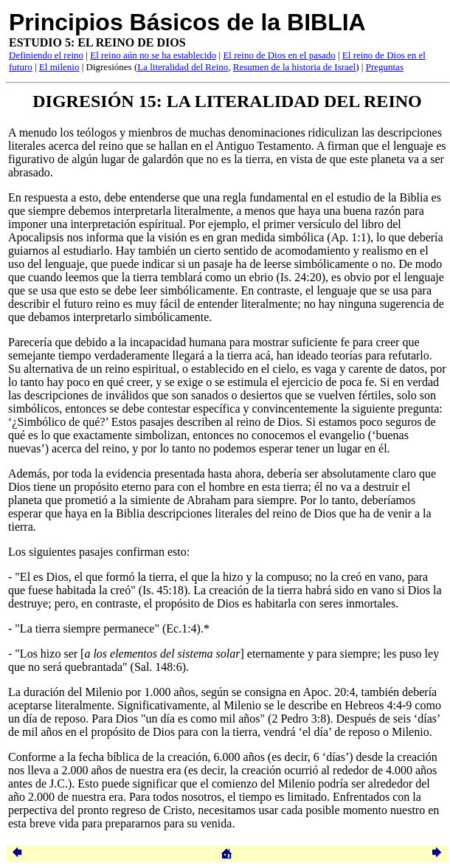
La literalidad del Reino (183, 67)
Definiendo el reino (46, 55)
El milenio (59, 67)
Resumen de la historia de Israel (294, 67)
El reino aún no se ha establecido (153, 55)
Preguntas (385, 67)
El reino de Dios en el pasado (279, 55)
